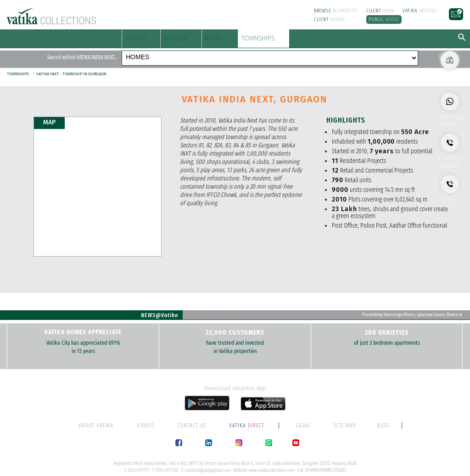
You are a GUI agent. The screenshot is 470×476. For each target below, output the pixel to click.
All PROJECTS (336, 11)
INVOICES (420, 11)
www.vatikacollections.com (271, 461)
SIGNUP (330, 20)
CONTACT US (192, 416)
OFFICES (207, 36)
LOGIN (380, 11)
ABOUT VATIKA (96, 416)
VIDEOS (145, 416)
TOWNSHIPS (340, 36)
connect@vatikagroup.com (208, 461)
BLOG (383, 416)
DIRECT (247, 416)
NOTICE (384, 20)
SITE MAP (345, 416)
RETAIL (268, 36)
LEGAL (303, 416)
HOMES (141, 36)
